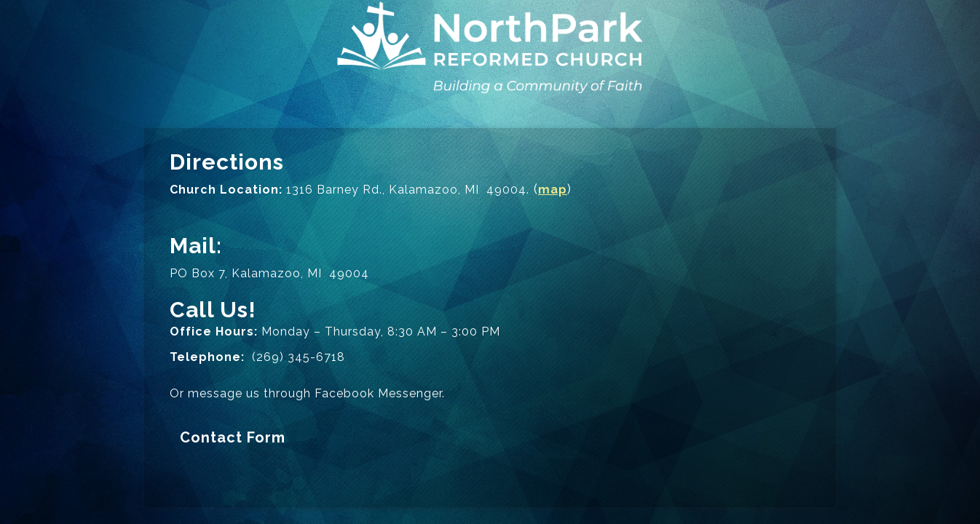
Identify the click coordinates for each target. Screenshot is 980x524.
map (553, 190)
